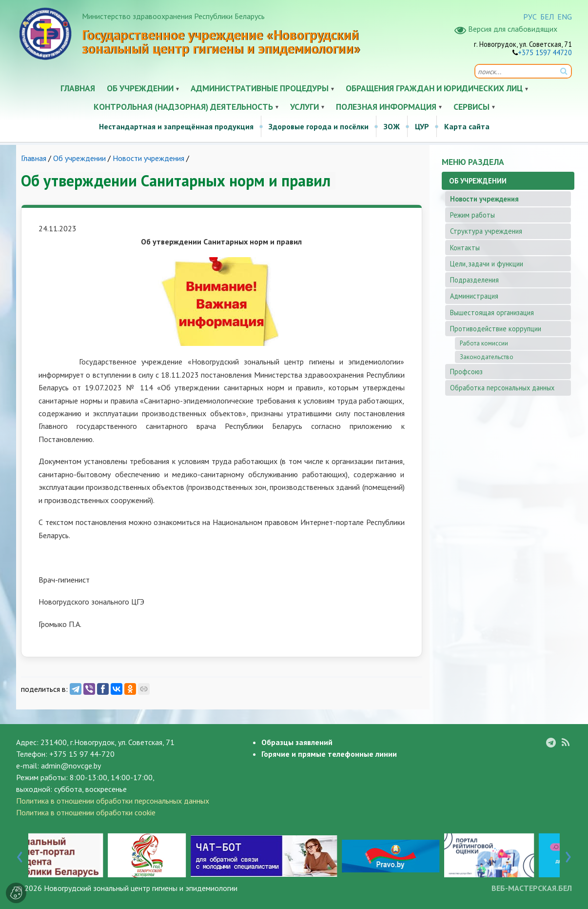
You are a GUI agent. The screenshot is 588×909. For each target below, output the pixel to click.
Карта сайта (467, 126)
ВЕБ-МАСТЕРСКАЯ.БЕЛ (532, 888)
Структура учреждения (486, 231)
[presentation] (20, 855)
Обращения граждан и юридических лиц (434, 88)
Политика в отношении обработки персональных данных (113, 801)
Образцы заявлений (297, 742)
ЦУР (422, 126)
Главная (78, 88)
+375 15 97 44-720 (82, 754)
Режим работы (472, 215)
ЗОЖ (392, 126)
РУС (530, 17)
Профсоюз (466, 372)
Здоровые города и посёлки (319, 126)
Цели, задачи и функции (487, 264)
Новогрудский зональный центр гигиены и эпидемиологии (141, 888)
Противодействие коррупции (496, 329)
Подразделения (474, 280)
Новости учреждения (148, 158)
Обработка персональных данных (502, 388)
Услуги (304, 107)
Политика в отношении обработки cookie (86, 812)
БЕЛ (547, 17)
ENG (565, 17)
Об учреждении (140, 88)
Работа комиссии (484, 343)
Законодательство (487, 357)
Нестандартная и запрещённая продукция (176, 126)
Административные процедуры (260, 88)
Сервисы (471, 107)
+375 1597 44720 (545, 52)
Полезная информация (386, 107)
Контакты (465, 248)
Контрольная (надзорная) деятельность (183, 107)
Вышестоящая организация (492, 313)
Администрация (474, 296)
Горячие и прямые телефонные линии (329, 754)
